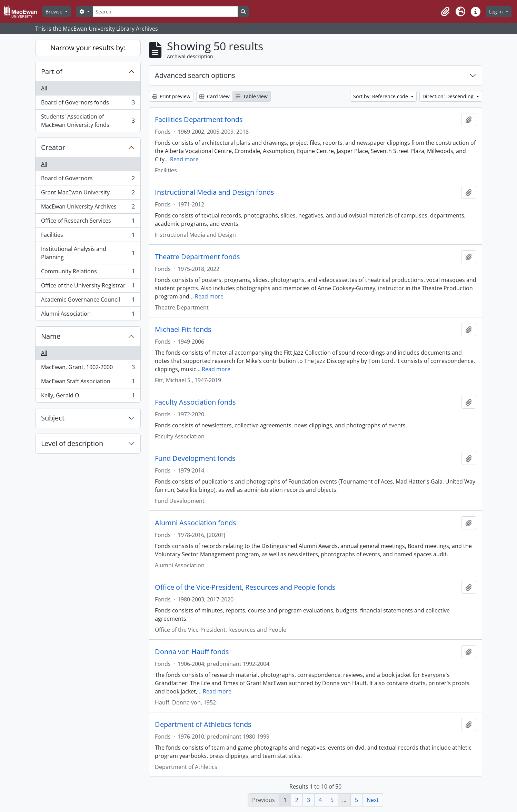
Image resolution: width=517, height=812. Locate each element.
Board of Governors (88, 180)
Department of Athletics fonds (203, 724)
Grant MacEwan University (88, 194)
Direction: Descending (449, 96)
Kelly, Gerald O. (88, 397)
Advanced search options (195, 75)
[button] (445, 12)
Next (373, 800)
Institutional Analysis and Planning (88, 253)
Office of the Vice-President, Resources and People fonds (245, 587)
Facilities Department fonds (199, 120)
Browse (55, 12)
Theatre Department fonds (197, 257)
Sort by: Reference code (381, 96)
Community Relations (88, 273)
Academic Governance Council (88, 301)
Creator (53, 147)
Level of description (72, 443)
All (44, 88)
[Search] (165, 12)
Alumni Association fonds (196, 523)
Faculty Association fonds (195, 402)
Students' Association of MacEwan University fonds (88, 121)
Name (51, 336)
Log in (497, 12)
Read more (184, 159)
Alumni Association (88, 315)
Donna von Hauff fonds (192, 652)
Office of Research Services (88, 222)
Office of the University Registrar (88, 287)
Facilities (88, 236)
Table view (252, 96)
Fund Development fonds (195, 458)
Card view (215, 96)
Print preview (171, 96)
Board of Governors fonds (88, 104)
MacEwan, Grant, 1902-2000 (88, 369)
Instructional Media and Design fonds (215, 192)
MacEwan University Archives (88, 208)
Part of (52, 72)
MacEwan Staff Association (88, 383)
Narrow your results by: (88, 48)
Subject (53, 418)
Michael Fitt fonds (183, 329)
